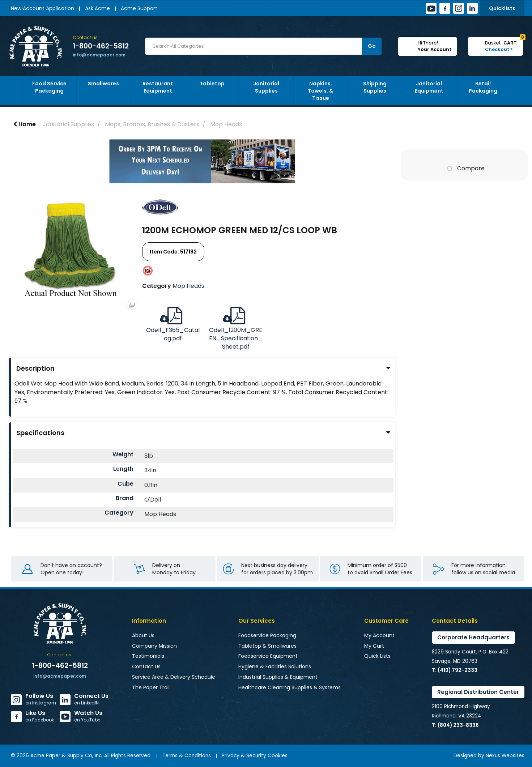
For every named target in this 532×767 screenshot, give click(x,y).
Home (24, 124)
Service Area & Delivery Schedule (174, 677)
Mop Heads (226, 124)
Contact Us (146, 666)
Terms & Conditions (187, 756)
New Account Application (42, 8)
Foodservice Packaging (267, 635)
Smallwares (103, 84)
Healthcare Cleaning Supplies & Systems (290, 687)
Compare (464, 169)
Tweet (464, 189)
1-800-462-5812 (101, 46)
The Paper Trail (151, 687)
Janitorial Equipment (429, 87)
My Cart (374, 646)
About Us (143, 635)
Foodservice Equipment (268, 656)
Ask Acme (97, 8)
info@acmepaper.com (99, 55)
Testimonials (148, 656)
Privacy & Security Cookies (255, 756)
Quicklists (502, 8)
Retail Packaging (483, 87)
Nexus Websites (505, 756)
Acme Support (139, 8)
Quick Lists (377, 656)
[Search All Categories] (263, 46)
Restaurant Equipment (158, 87)
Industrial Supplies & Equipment (278, 677)
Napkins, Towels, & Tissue (320, 91)
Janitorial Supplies (266, 87)
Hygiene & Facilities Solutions (275, 666)
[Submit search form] (372, 46)
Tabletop (212, 84)
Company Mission (154, 646)
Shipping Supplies (375, 87)
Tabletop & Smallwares (267, 646)
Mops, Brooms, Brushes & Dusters (152, 124)
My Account (379, 635)
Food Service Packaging (49, 87)
